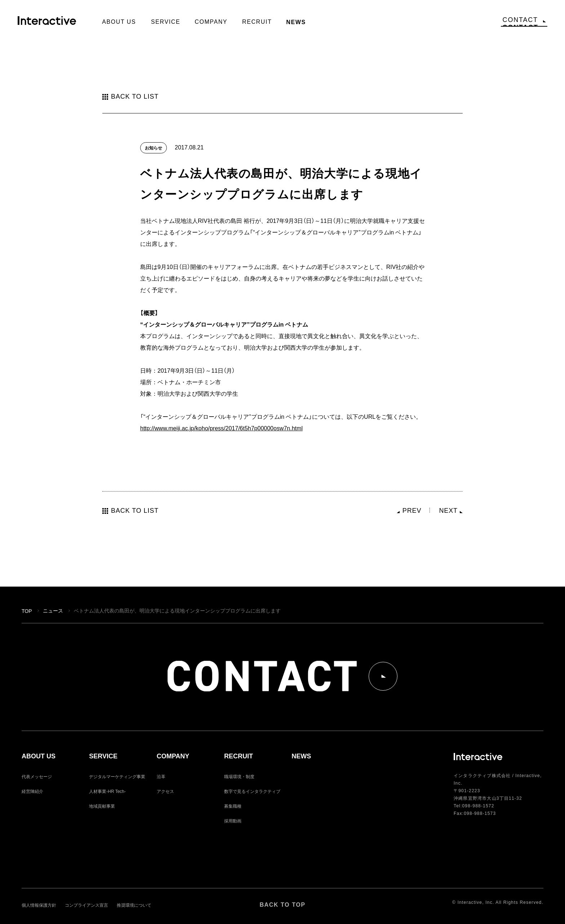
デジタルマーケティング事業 (117, 776)
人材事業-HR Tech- (107, 791)
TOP (27, 611)
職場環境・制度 (239, 776)
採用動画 (233, 821)
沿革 (161, 776)
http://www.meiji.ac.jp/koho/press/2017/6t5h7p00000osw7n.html (221, 428)
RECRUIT (239, 756)
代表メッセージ (37, 776)
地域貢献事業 (102, 806)
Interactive (51, 24)
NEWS (301, 756)
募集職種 (233, 806)
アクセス (165, 791)
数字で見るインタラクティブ (252, 791)
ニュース (53, 610)
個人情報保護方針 (39, 905)
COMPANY (173, 756)
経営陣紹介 (32, 791)
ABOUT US (39, 756)
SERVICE (103, 756)
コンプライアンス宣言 (86, 905)
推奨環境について (134, 905)
